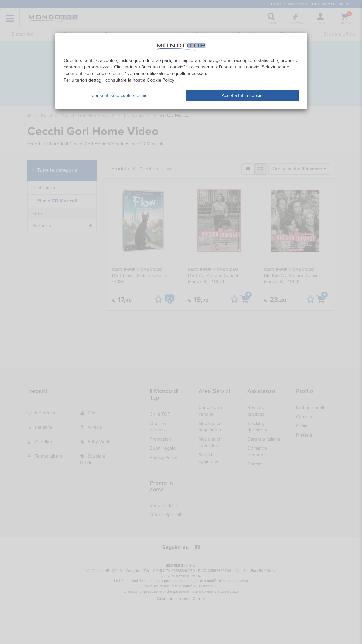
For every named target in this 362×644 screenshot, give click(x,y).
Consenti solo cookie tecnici (120, 95)
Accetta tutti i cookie (242, 95)
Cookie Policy (161, 80)
